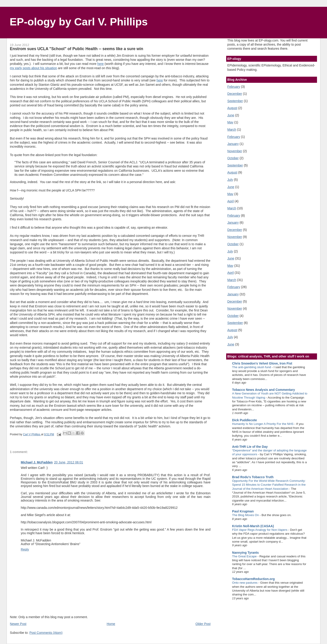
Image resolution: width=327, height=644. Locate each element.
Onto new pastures (245, 583)
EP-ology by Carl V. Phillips (79, 22)
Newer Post (18, 624)
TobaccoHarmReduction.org (253, 579)
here (101, 64)
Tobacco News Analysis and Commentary (264, 390)
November (235, 151)
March (232, 130)
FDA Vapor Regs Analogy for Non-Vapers (260, 530)
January (233, 144)
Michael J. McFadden (37, 462)
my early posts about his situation (33, 68)
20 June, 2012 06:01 (69, 462)
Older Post (203, 624)
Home (111, 624)
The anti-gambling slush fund (252, 367)
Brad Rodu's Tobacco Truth (253, 477)
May (230, 122)
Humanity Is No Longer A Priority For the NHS (263, 424)
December (235, 94)
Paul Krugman (243, 511)
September (235, 101)
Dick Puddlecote (244, 420)
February (234, 87)
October (233, 158)
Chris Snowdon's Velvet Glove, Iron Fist (262, 363)
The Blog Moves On (246, 515)
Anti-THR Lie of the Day (250, 447)
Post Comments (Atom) (46, 633)
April (230, 201)
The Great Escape (245, 556)
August (232, 108)
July (230, 180)
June (231, 115)
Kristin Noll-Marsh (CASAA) (253, 526)
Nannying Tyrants (245, 553)
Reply (25, 549)
